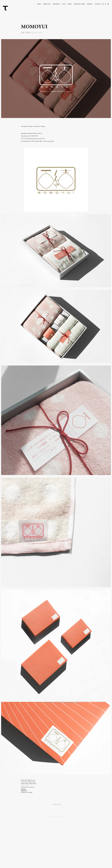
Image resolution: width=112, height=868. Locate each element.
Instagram (23, 789)
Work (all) (47, 4)
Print (70, 4)
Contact (98, 4)
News (39, 4)
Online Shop (24, 791)
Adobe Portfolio (59, 817)
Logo (64, 4)
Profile (90, 4)
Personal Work (79, 4)
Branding (56, 4)
